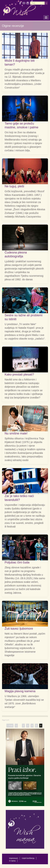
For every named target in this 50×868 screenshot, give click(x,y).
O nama (12, 861)
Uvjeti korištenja (28, 858)
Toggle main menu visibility (47, 17)
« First (10, 726)
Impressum (14, 858)
